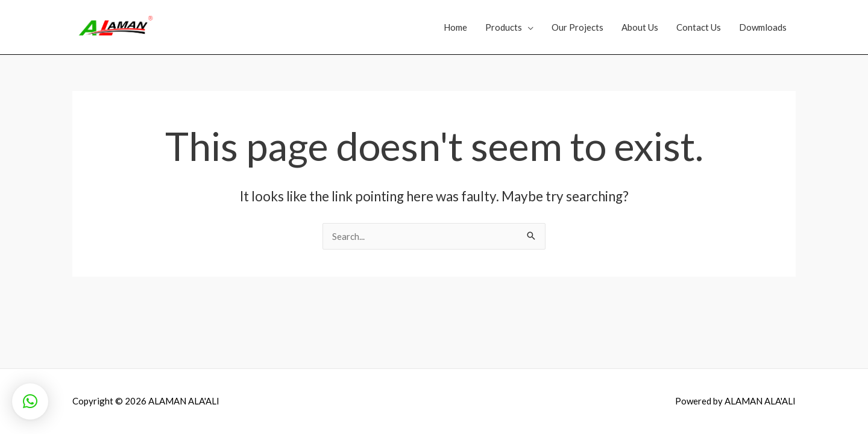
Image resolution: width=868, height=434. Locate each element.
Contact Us (699, 27)
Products (504, 27)
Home (455, 27)
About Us (640, 27)
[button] (30, 401)
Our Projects (577, 27)
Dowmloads (763, 27)
